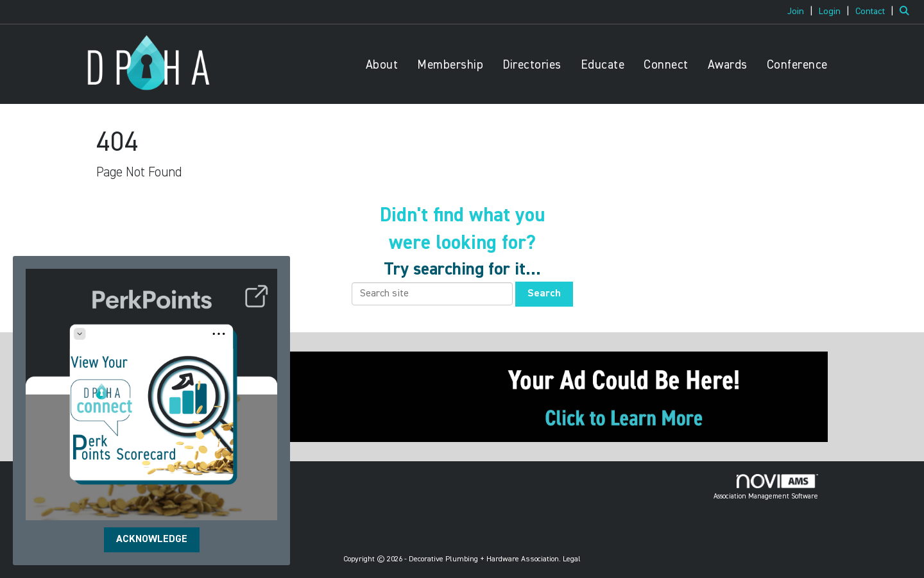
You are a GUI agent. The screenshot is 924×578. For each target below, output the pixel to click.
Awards (728, 65)
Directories (532, 65)
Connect (666, 65)
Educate (603, 65)
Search (544, 294)
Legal (572, 559)
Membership (450, 65)
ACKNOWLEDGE (152, 540)
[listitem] (802, 12)
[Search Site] (907, 12)
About (382, 65)
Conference (797, 65)
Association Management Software (766, 487)
